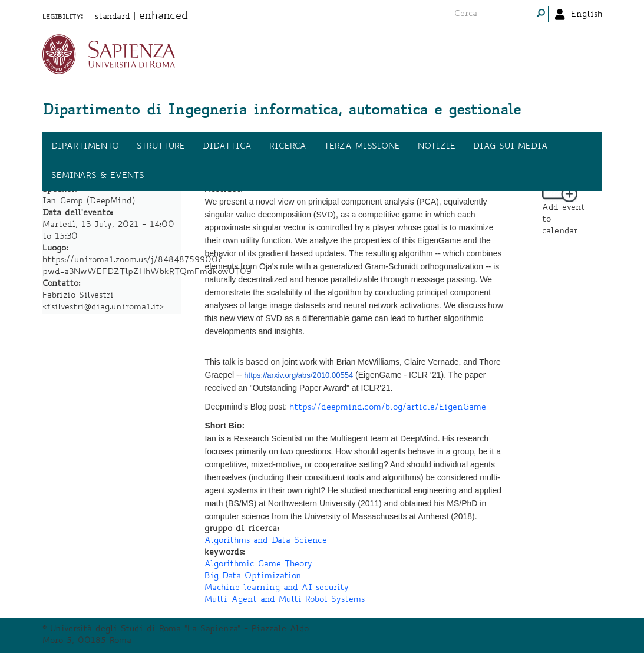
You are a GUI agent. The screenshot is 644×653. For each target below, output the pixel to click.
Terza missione (362, 147)
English (587, 15)
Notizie (437, 147)
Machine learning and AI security (277, 588)
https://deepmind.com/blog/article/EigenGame (388, 408)
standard (113, 17)
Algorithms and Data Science (266, 541)
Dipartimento (85, 147)
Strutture (161, 147)
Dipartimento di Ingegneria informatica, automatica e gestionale (282, 111)
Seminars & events (98, 176)
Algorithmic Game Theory (258, 565)
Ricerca (288, 147)
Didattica (227, 147)
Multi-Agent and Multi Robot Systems (285, 600)
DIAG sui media (511, 147)
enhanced (164, 17)
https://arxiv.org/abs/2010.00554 (298, 375)
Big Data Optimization (253, 576)
